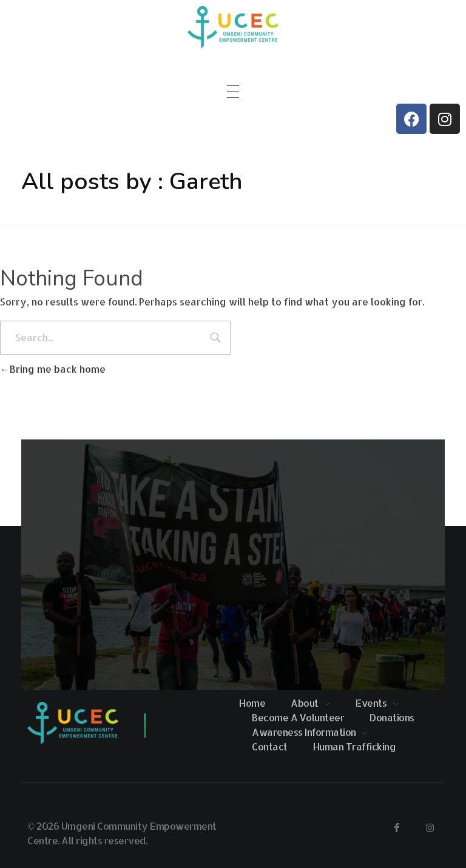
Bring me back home (53, 369)
